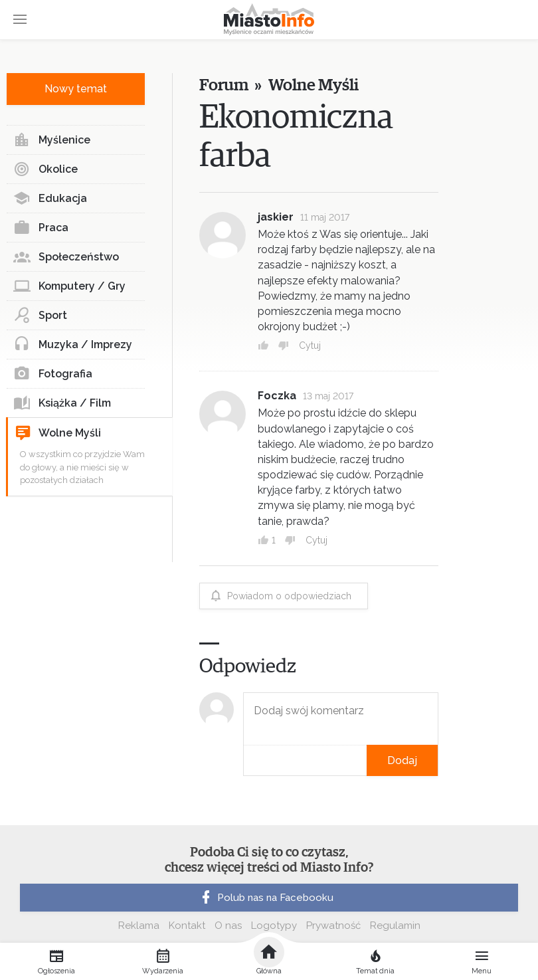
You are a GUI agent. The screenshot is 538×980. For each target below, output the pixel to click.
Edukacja (50, 199)
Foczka (277, 396)
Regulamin (395, 926)
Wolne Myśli (58, 433)
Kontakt (187, 926)
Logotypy (274, 926)
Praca (41, 228)
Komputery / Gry (69, 286)
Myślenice (52, 140)
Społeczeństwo (66, 257)
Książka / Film (62, 403)
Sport (40, 316)
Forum (224, 85)
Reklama (139, 926)
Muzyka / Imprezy (73, 345)
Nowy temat (76, 89)
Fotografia (53, 374)
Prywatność (333, 926)
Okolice (45, 169)
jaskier (276, 217)
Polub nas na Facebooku (266, 898)
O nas (228, 926)
